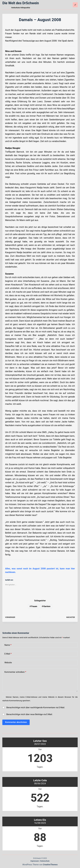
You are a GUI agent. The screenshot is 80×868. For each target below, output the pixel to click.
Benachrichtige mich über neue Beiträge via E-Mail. (30, 714)
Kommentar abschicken (16, 722)
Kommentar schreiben (15, 672)
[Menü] (75, 5)
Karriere (46, 606)
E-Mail (8, 654)
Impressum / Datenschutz (40, 861)
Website (8, 663)
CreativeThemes (50, 865)
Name (8, 645)
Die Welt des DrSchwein (21, 3)
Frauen (33, 606)
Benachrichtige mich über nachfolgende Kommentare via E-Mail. (36, 708)
